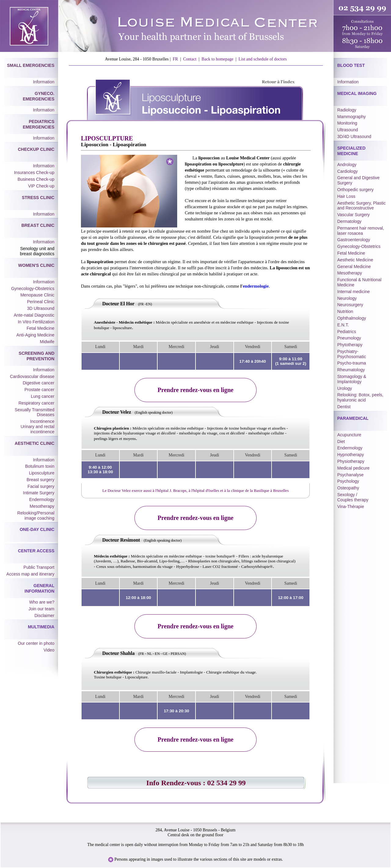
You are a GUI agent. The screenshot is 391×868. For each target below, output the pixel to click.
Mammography (351, 117)
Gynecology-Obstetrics (33, 289)
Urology (345, 388)
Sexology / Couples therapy (353, 497)
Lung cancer (43, 396)
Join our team (41, 609)
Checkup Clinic (36, 149)
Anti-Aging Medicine (35, 335)
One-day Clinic (37, 529)
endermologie (256, 286)
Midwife (47, 342)
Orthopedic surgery (355, 190)
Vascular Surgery (353, 215)
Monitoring (347, 123)
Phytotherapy (350, 345)
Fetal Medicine (40, 328)
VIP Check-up (41, 186)
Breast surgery (40, 480)
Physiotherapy (351, 461)
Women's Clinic (36, 265)
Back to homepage (217, 59)
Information (44, 82)
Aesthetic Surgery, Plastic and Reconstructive (361, 206)
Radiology (347, 110)
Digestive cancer (39, 383)
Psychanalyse (350, 475)
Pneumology (349, 338)
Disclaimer (44, 616)
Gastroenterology (354, 240)
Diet (341, 441)
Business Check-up (36, 179)
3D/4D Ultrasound (354, 136)
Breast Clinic (38, 225)
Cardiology (347, 171)
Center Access (36, 551)
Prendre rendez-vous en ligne (195, 390)
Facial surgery (41, 486)
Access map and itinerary (30, 574)
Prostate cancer (39, 390)
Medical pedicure (353, 468)
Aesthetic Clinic (35, 443)
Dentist (344, 407)
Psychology (348, 481)
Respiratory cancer (37, 403)
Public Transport (39, 567)
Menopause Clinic (37, 295)
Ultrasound (348, 130)
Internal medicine (354, 292)
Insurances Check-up (34, 173)
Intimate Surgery (39, 493)
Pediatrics (347, 332)
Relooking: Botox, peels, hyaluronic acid (360, 397)
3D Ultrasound (41, 308)
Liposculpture (42, 473)
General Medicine (354, 267)
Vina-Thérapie (351, 507)
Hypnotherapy (351, 455)
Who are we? (42, 602)
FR (175, 59)
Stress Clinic (38, 198)
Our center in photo (36, 643)
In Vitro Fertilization (36, 322)
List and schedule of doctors (263, 59)
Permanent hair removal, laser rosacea (361, 231)
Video (49, 650)
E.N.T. (343, 325)
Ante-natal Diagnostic (34, 315)
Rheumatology (351, 370)
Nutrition (345, 311)
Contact (190, 59)
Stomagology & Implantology (352, 379)
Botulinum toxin (40, 466)
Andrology (347, 165)
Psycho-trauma (352, 363)
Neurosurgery (350, 305)
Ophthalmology (352, 318)
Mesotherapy (42, 506)
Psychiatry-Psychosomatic (352, 354)
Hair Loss (346, 196)
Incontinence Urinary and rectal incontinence (38, 427)
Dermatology (349, 221)
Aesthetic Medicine (355, 260)
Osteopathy (348, 488)
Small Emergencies (31, 65)
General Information (39, 588)
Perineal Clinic (41, 302)
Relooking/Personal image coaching (36, 516)
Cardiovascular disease (32, 376)
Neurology (347, 298)
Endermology (42, 499)
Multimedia (41, 627)
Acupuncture (349, 435)
